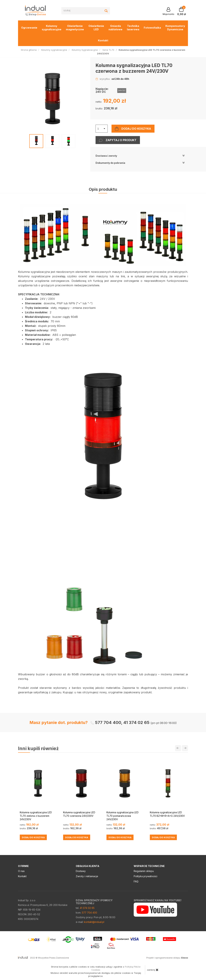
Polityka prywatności (145, 876)
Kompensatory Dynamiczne (175, 28)
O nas (21, 871)
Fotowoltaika (152, 28)
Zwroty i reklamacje (87, 876)
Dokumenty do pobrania (140, 163)
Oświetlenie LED (96, 28)
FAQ (136, 881)
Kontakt (103, 40)
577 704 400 (89, 913)
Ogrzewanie (29, 28)
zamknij (153, 970)
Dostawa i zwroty (140, 156)
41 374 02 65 (87, 908)
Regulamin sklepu (144, 871)
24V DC (122, 90)
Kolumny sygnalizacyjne (52, 28)
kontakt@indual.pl (94, 922)
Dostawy (81, 871)
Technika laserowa (133, 28)
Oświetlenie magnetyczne (75, 28)
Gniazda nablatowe (115, 28)
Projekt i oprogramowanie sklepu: (167, 958)
